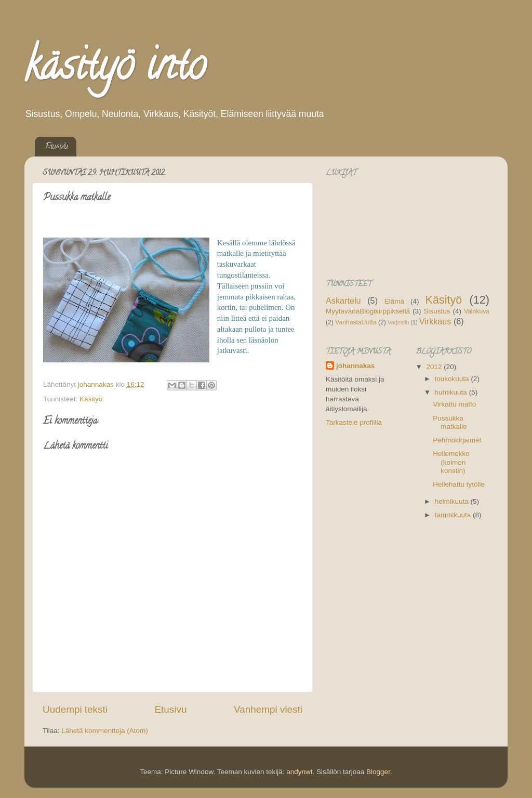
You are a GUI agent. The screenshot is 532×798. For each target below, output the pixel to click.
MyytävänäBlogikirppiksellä (368, 311)
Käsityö (91, 399)
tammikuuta (454, 515)
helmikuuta (453, 501)
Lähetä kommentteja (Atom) (105, 731)
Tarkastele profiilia (354, 422)
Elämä (394, 301)
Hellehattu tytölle (459, 484)
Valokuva (477, 311)
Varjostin (398, 322)
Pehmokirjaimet (457, 440)
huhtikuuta (452, 392)
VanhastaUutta (356, 322)
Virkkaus (435, 321)
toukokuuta (453, 379)
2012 (435, 367)
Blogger (378, 772)
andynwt (299, 772)
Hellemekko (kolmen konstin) (451, 462)
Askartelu (343, 300)
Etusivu (56, 147)
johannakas (355, 366)
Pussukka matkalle (450, 422)
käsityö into (115, 70)
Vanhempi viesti (268, 709)
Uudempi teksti (75, 709)
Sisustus (437, 311)
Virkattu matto (454, 404)
